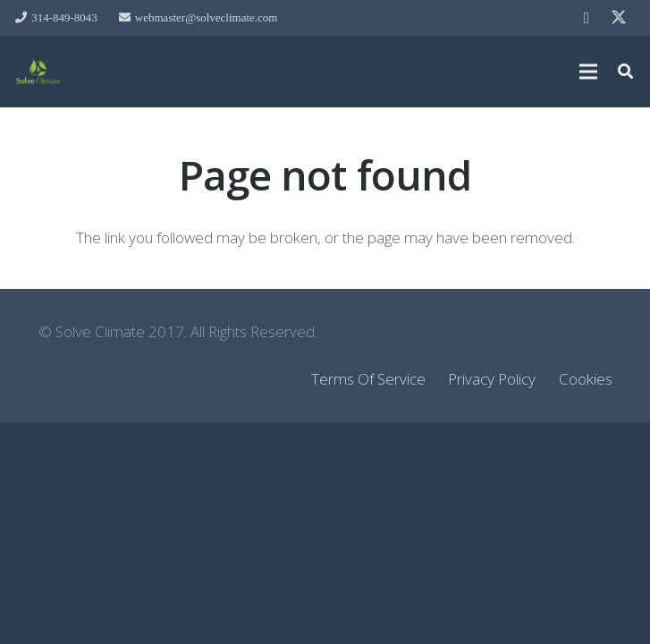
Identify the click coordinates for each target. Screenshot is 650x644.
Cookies (586, 379)
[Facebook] (587, 18)
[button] (625, 72)
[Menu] (588, 72)
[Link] (38, 72)
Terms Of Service (368, 379)
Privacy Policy (492, 379)
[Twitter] (619, 18)
